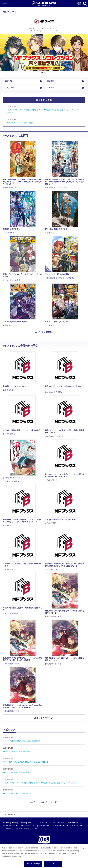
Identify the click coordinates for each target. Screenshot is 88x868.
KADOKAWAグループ (11, 826)
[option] (44, 52)
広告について (33, 823)
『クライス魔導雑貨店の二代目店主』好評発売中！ (22, 741)
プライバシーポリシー (60, 826)
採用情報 (22, 823)
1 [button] (43, 72)
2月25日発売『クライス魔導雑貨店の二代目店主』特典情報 (26, 762)
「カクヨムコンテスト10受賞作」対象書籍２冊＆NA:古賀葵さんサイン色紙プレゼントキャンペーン (41, 783)
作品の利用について (29, 826)
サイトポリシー (76, 826)
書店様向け (62, 823)
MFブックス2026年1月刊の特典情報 (17, 772)
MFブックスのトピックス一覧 (43, 802)
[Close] (83, 852)
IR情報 (14, 823)
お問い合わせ (44, 826)
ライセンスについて (48, 823)
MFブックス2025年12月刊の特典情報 (17, 793)
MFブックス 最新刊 (43, 332)
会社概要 (6, 823)
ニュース (51, 88)
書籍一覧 (9, 81)
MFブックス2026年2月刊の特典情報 (17, 751)
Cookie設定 (7, 829)
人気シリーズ (10, 88)
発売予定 (51, 81)
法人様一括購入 (74, 823)
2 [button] (45, 72)
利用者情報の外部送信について (26, 829)
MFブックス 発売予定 (43, 718)
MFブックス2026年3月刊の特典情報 (20, 123)
